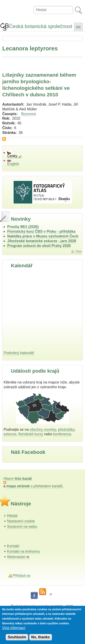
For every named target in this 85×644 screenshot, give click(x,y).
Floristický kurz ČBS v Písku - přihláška (41, 231)
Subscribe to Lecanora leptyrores (4, 139)
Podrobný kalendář (19, 353)
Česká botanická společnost (40, 26)
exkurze (10, 434)
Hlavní (18, 479)
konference (62, 434)
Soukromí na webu (22, 527)
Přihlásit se (22, 576)
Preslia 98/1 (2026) (23, 227)
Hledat (12, 516)
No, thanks (41, 637)
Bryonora (29, 114)
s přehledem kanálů (34, 486)
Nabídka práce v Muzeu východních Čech (43, 236)
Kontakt (13, 546)
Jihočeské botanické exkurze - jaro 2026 (42, 241)
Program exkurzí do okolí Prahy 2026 (39, 246)
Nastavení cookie (21, 521)
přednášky (66, 430)
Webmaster (18, 557)
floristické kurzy (31, 434)
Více (78, 251)
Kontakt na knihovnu (23, 551)
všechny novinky (43, 430)
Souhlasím (17, 637)
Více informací (14, 628)
